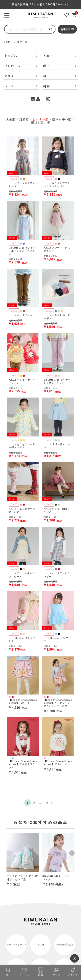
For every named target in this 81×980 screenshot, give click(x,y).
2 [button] (34, 803)
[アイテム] (24, 971)
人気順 (11, 119)
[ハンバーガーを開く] (7, 15)
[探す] (8, 971)
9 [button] (47, 803)
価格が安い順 (62, 119)
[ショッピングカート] (74, 15)
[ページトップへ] (75, 958)
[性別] (40, 971)
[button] (54, 803)
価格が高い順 (40, 122)
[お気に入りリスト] (67, 15)
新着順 (24, 119)
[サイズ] (57, 971)
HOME (8, 42)
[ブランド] (73, 971)
